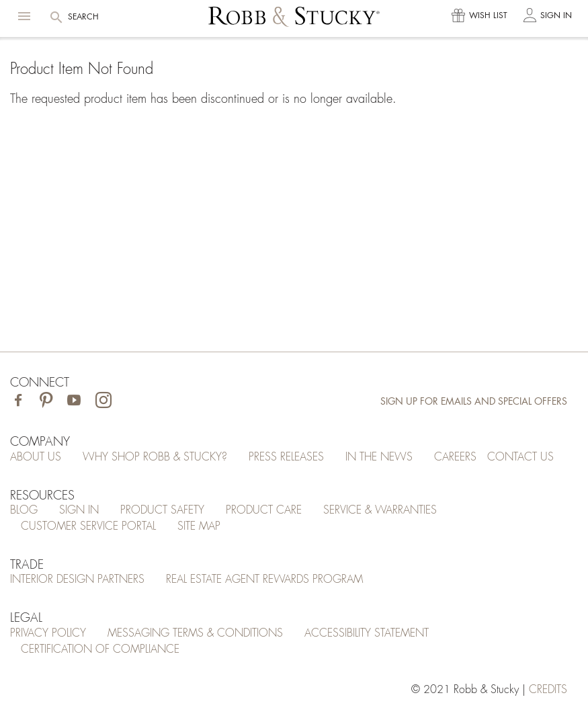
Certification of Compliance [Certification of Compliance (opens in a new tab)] (100, 649)
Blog (24, 510)
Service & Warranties (380, 510)
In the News (379, 457)
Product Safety (162, 510)
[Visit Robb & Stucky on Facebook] (18, 402)
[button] (24, 16)
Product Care (264, 510)
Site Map (199, 526)
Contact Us (520, 457)
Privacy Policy (48, 633)
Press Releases (286, 457)
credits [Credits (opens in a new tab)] (548, 690)
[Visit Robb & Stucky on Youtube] (74, 402)
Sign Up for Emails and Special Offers (474, 401)
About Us (36, 457)
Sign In (79, 510)
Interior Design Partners (77, 579)
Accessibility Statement (367, 633)
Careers (455, 457)
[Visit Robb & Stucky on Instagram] (103, 402)
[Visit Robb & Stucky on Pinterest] (46, 402)
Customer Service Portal (88, 526)
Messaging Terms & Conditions (195, 633)
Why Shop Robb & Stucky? (155, 457)
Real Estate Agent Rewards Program (264, 579)
